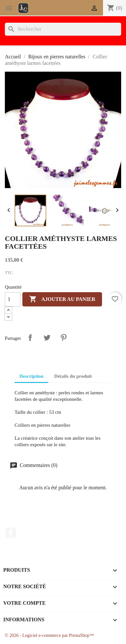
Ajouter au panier (62, 299)
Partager (30, 338)
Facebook (11, 533)
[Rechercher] (63, 29)
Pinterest (63, 338)
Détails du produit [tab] (73, 376)
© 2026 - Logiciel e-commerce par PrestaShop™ (49, 635)
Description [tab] (31, 376)
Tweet (47, 338)
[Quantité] (13, 299)
